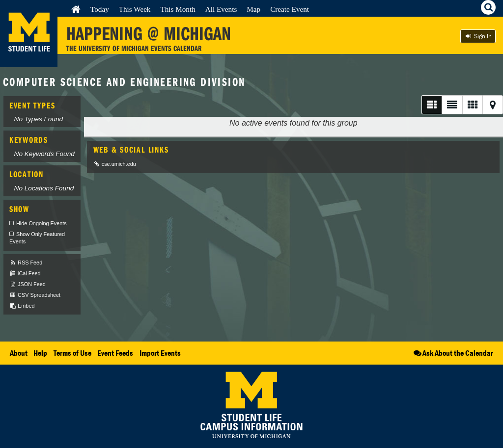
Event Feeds (115, 353)
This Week (135, 9)
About (19, 353)
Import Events (160, 353)
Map (253, 9)
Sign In (478, 36)
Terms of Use (72, 353)
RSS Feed (26, 263)
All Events (221, 9)
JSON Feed (28, 284)
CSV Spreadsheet (35, 295)
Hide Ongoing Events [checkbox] (42, 223)
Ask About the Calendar (453, 353)
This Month (178, 9)
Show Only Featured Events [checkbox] (37, 238)
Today (100, 9)
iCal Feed (25, 274)
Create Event (290, 9)
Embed (22, 306)
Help (40, 353)
